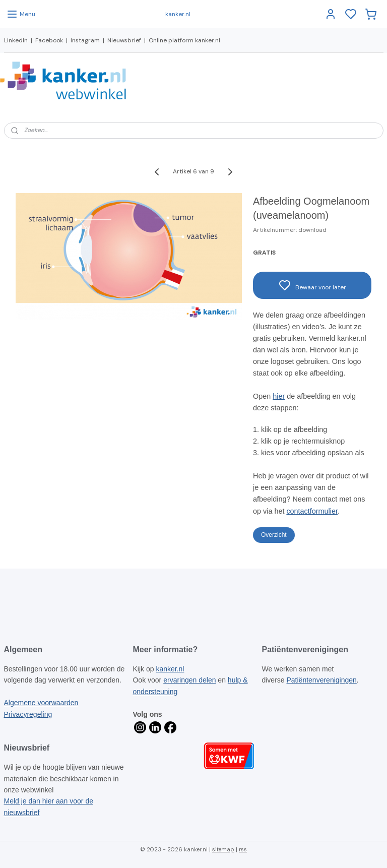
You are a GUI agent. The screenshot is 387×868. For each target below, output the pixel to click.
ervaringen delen (189, 680)
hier (279, 396)
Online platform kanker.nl (184, 40)
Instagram (85, 40)
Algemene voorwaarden (41, 703)
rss (243, 849)
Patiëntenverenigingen (322, 680)
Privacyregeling (28, 714)
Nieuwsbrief (124, 40)
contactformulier (312, 511)
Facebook (49, 40)
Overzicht (274, 535)
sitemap (223, 849)
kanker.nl (170, 669)
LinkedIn (16, 40)
